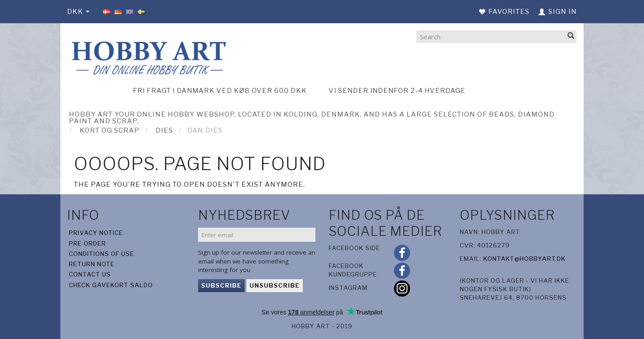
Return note (92, 264)
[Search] (571, 36)
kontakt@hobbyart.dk (525, 259)
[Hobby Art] (148, 56)
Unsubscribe (275, 285)
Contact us (90, 274)
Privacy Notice (96, 233)
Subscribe (221, 285)
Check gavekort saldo (111, 285)
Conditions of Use (102, 254)
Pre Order (87, 243)
